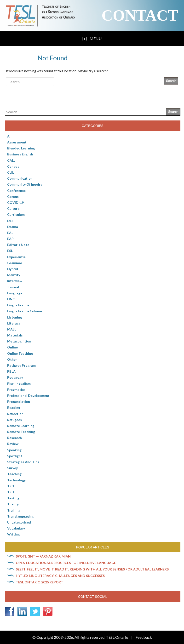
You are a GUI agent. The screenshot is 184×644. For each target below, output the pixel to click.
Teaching (14, 474)
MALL (12, 329)
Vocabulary (16, 528)
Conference (16, 191)
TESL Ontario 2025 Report (40, 582)
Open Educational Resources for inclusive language (66, 563)
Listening (14, 317)
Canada (13, 166)
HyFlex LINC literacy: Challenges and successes (60, 576)
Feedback (144, 637)
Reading (14, 407)
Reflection (15, 414)
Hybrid (13, 269)
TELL (11, 492)
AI (9, 136)
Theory (13, 504)
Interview (15, 281)
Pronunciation (19, 402)
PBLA (11, 371)
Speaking (14, 450)
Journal (13, 287)
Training (14, 510)
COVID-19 (15, 202)
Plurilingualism (19, 384)
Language (15, 293)
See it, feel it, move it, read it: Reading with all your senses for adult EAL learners (92, 569)
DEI (10, 221)
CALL (11, 160)
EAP (10, 239)
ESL (10, 251)
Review (13, 444)
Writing (13, 534)
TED (11, 486)
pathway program (21, 365)
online (12, 347)
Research (14, 438)
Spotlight (15, 456)
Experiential (17, 257)
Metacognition (19, 341)
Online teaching (20, 353)
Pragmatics (16, 390)
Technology (16, 480)
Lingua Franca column (25, 311)
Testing (13, 498)
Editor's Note (18, 245)
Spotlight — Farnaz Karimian (43, 556)
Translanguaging (20, 516)
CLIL (11, 172)
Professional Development (28, 396)
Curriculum (16, 214)
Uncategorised (19, 522)
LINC (11, 299)
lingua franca (18, 305)
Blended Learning (21, 148)
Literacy (14, 323)
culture (13, 208)
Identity (14, 275)
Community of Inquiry (25, 184)
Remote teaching (21, 432)
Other (12, 359)
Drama (13, 227)
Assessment (17, 142)
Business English (20, 154)
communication (20, 178)
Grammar (15, 263)
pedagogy (15, 377)
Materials (15, 335)
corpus (13, 197)
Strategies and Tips (23, 462)
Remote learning (21, 426)
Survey (12, 468)
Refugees (14, 420)
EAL (10, 233)
